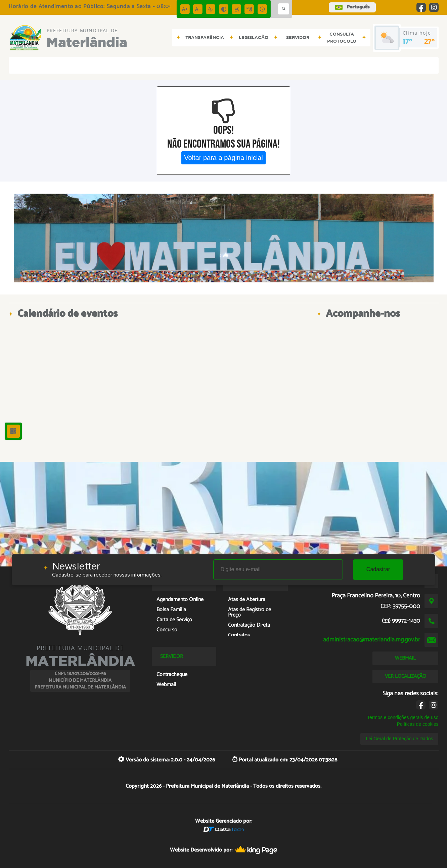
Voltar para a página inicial (223, 158)
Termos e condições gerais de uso (403, 717)
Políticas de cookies (418, 724)
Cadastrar (378, 569)
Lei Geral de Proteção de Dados (399, 739)
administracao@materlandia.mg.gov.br (372, 640)
